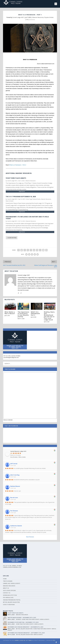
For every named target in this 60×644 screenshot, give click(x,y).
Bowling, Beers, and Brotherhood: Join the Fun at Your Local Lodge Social (49, 316)
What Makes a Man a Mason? (10, 313)
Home (5, 579)
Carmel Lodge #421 (18, 17)
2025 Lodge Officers (9, 590)
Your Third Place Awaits (16, 178)
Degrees (18, 619)
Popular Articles (49, 17)
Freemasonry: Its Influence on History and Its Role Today (27, 218)
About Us (6, 588)
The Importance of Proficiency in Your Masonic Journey (23, 314)
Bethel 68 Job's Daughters (24, 629)
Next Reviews (30, 537)
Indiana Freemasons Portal (12, 600)
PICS (54, 640)
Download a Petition (10, 595)
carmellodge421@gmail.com (11, 357)
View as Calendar (8, 420)
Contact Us (7, 593)
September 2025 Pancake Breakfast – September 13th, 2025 (26, 633)
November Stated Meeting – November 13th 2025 (23, 622)
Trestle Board (8, 581)
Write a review (22, 457)
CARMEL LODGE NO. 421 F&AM (23, 640)
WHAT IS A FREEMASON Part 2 (35, 313)
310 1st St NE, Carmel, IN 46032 (12, 356)
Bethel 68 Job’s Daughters (11, 602)
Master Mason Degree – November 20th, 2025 (22, 618)
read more (22, 191)
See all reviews (14, 457)
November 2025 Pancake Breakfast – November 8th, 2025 (25, 627)
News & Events (10, 201)
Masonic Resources (38, 17)
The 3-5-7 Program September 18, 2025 (21, 197)
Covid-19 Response (9, 605)
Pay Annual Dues (8, 597)
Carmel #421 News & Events (12, 583)
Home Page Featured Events (33, 199)
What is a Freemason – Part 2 (18, 165)
